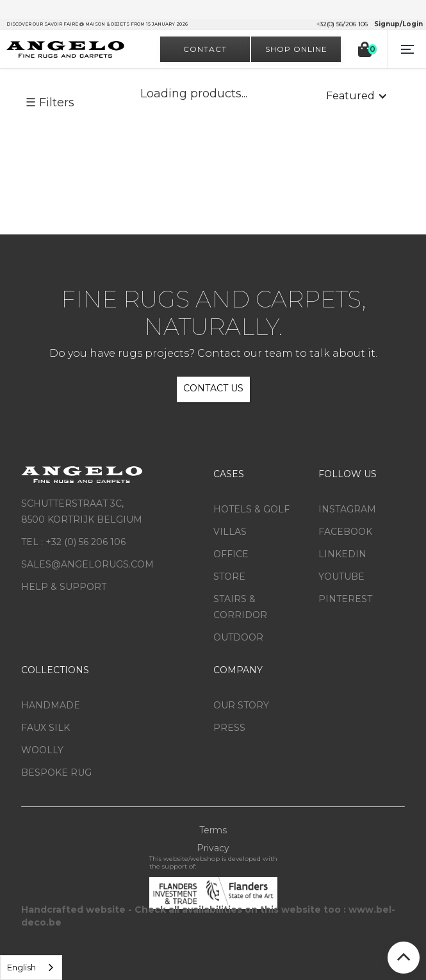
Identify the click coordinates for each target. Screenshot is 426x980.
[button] (407, 49)
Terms (213, 830)
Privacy (213, 848)
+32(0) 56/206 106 (342, 24)
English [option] (21, 967)
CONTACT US (213, 388)
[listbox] (31, 968)
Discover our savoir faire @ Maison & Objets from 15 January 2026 (97, 24)
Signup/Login (398, 24)
